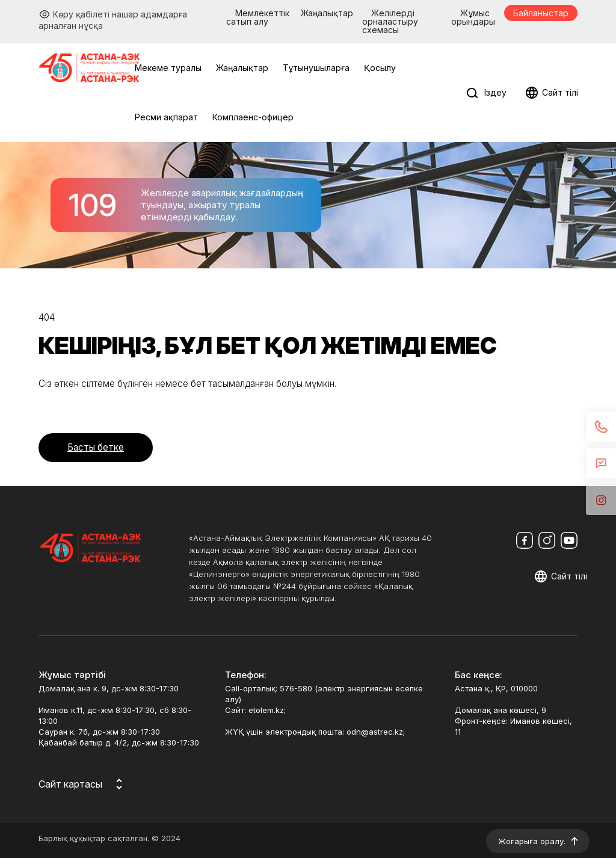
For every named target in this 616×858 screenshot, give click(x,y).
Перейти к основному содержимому (8, 8)
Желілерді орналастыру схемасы (390, 21)
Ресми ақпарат (166, 117)
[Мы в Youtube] (569, 540)
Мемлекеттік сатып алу (258, 17)
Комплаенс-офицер (253, 117)
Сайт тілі (560, 92)
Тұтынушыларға (316, 68)
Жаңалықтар (327, 13)
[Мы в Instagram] (547, 540)
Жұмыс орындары (473, 17)
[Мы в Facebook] (525, 540)
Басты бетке (96, 447)
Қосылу (380, 68)
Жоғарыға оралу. (532, 841)
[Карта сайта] (82, 784)
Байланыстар (541, 13)
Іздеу (495, 92)
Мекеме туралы (168, 68)
